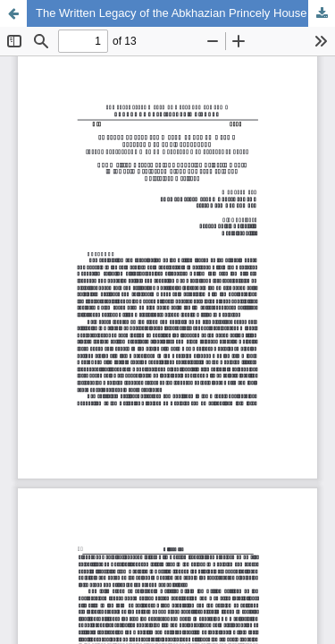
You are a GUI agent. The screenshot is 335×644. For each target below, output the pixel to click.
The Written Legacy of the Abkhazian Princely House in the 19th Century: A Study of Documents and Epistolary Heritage (185, 13)
